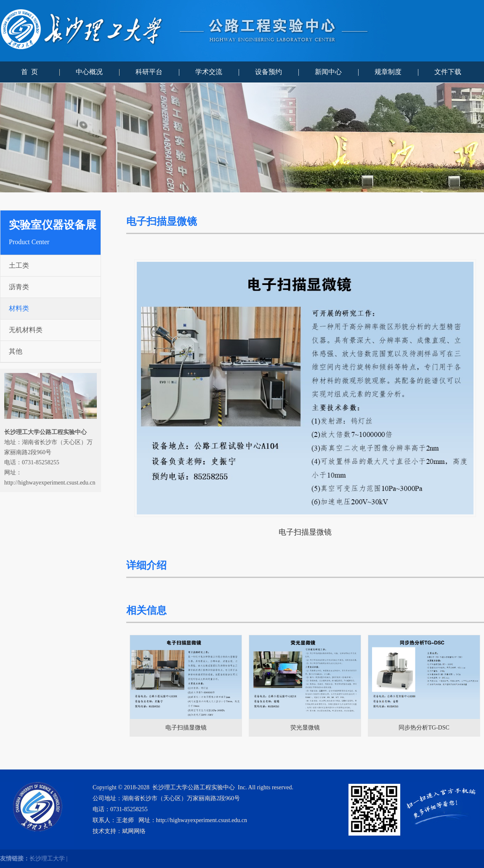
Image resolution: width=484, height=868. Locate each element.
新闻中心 (328, 72)
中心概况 (89, 72)
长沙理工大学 (47, 859)
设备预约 (269, 72)
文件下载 (448, 72)
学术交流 (209, 72)
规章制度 (388, 72)
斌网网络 (134, 831)
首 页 (29, 72)
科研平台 (149, 72)
